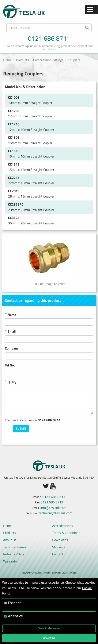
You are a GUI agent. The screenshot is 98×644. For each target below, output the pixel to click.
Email (10, 332)
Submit (21, 428)
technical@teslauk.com (55, 513)
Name (10, 315)
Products (22, 60)
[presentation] (61, 433)
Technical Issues (15, 547)
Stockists (59, 547)
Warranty (10, 561)
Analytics (15, 616)
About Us (10, 540)
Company (12, 348)
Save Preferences (49, 628)
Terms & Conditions (66, 533)
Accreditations (63, 526)
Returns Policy (14, 554)
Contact (58, 554)
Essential (15, 603)
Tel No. (10, 365)
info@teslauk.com (53, 508)
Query (11, 382)
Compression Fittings (48, 60)
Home (7, 60)
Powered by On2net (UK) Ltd (63, 573)
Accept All (49, 638)
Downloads (60, 540)
